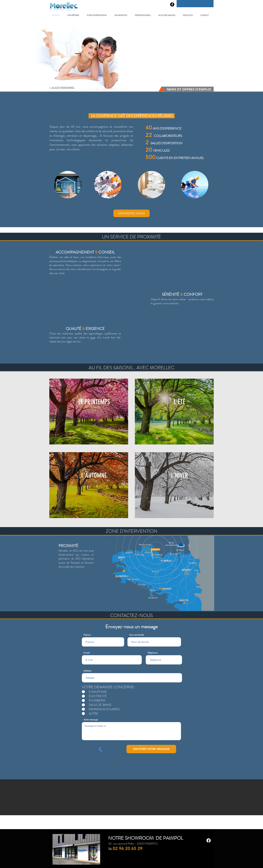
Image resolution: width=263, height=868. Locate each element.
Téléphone (152, 653)
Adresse (87, 671)
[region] (68, 185)
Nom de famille (137, 635)
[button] (75, 15)
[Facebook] (209, 840)
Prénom (87, 635)
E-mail (87, 653)
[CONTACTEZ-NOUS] (131, 213)
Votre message (91, 720)
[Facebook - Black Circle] (172, 4)
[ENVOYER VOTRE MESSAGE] (151, 749)
